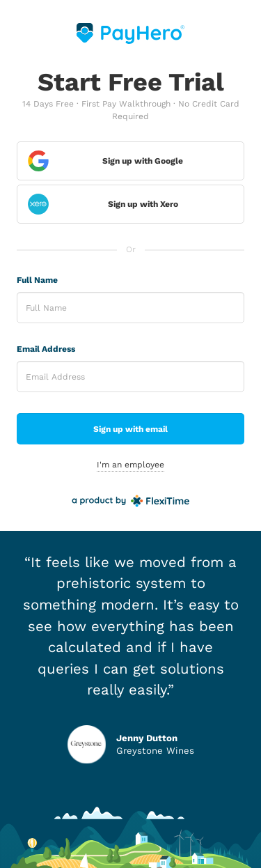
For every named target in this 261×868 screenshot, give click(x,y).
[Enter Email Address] (130, 377)
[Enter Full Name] (130, 308)
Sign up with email (130, 429)
